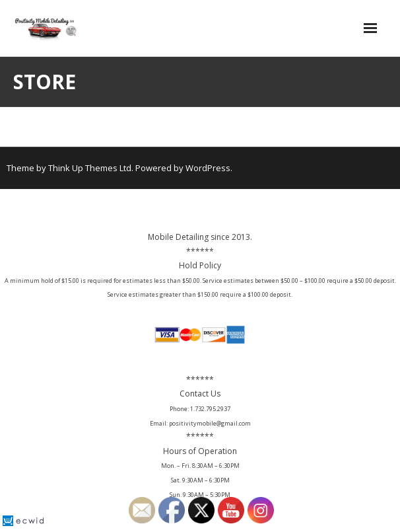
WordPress (208, 168)
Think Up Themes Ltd (90, 168)
